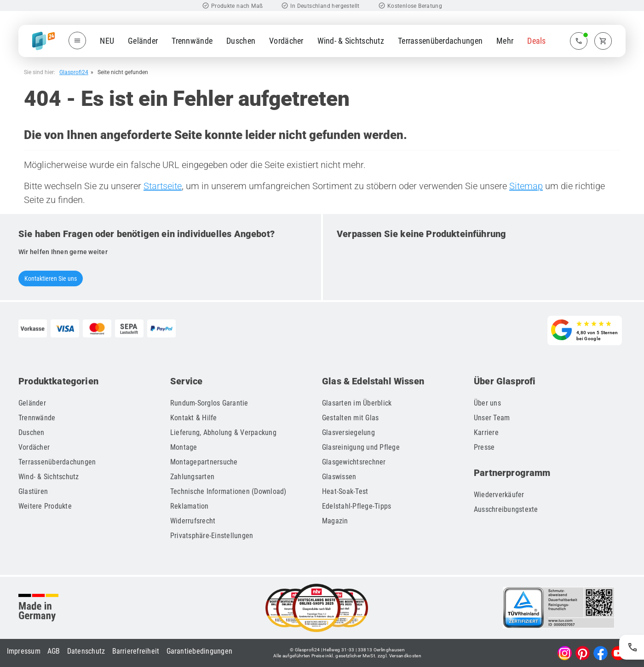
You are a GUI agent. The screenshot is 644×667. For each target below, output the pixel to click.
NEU (107, 41)
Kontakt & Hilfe (194, 418)
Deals (536, 41)
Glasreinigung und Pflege (361, 447)
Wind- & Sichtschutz (351, 41)
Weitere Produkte (45, 506)
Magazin (335, 521)
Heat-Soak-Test (345, 491)
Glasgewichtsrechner (354, 462)
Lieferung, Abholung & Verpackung (223, 432)
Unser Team (492, 418)
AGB (54, 651)
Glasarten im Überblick (357, 403)
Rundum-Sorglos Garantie (209, 403)
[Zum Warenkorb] (603, 41)
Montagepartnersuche (204, 462)
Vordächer (286, 41)
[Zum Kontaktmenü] (579, 41)
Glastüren (33, 491)
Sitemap (526, 186)
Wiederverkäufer (499, 495)
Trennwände (192, 41)
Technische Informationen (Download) (228, 491)
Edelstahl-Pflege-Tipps (357, 506)
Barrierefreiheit (136, 651)
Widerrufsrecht (193, 521)
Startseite (163, 186)
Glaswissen (339, 477)
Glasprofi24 (74, 72)
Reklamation (190, 506)
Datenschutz (86, 651)
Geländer (143, 41)
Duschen (241, 41)
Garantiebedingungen (200, 651)
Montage (184, 447)
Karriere (486, 432)
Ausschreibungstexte (506, 509)
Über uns (487, 403)
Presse (484, 447)
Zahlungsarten (192, 477)
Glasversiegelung (348, 432)
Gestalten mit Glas (351, 418)
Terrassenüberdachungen (440, 41)
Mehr (505, 41)
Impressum (24, 651)
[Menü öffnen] (77, 41)
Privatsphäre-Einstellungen (212, 536)
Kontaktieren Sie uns (51, 278)
